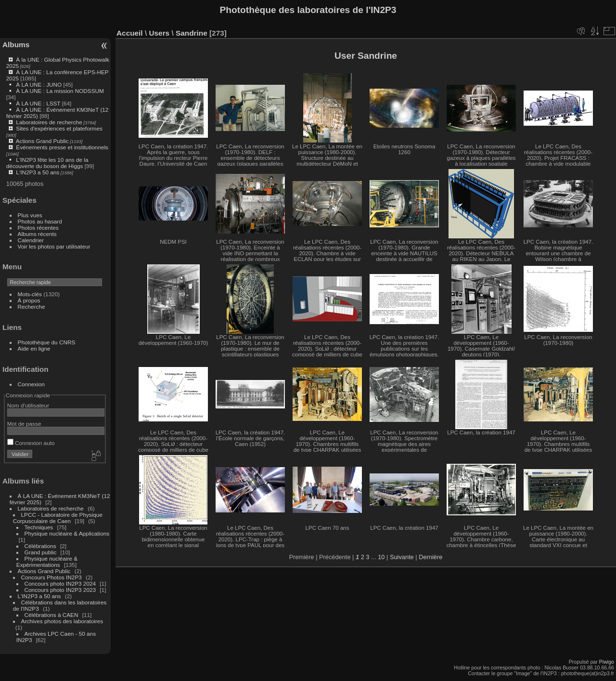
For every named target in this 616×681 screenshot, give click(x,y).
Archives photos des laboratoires (62, 621)
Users (159, 33)
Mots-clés (30, 294)
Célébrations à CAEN (51, 615)
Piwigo (607, 662)
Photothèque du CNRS (47, 342)
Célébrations (40, 546)
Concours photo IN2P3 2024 (60, 583)
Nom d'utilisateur (28, 405)
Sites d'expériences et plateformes (59, 128)
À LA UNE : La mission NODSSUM (60, 91)
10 (381, 557)
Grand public (41, 552)
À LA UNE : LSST (38, 103)
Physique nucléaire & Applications (67, 533)
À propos (29, 300)
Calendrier (31, 240)
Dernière (430, 557)
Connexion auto (31, 443)
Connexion (31, 384)
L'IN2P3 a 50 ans (38, 172)
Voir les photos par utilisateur (54, 246)
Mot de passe (24, 424)
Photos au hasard (40, 221)
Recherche (32, 307)
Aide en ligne (34, 348)
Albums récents (37, 234)
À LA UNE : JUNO (39, 85)
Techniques (39, 527)
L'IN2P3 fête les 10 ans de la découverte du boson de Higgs (47, 163)
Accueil (130, 33)
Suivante (402, 557)
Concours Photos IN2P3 (51, 577)
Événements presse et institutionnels (62, 147)
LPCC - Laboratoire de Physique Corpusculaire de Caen (58, 518)
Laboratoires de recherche (49, 122)
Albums (16, 45)
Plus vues (30, 215)
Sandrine (192, 33)
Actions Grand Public (42, 141)
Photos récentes (38, 228)
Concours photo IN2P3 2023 (60, 590)
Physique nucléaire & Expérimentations (47, 562)
